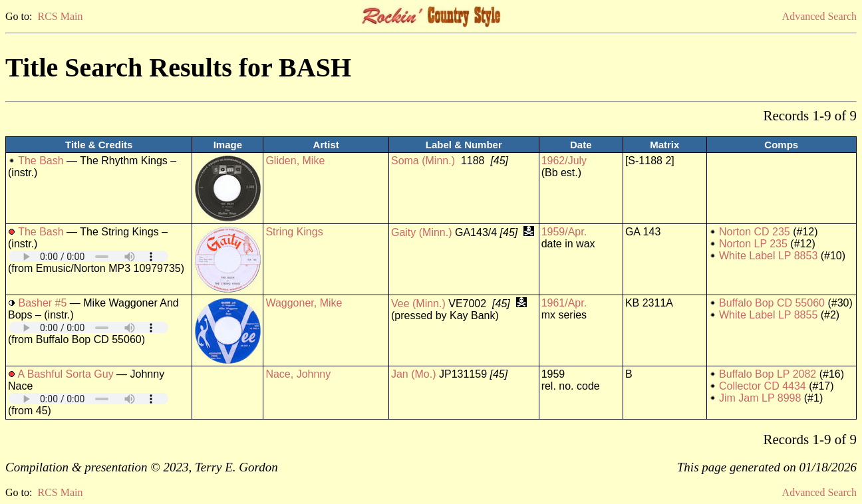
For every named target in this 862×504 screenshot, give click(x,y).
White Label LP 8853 (768, 256)
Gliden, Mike (295, 161)
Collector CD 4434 (763, 386)
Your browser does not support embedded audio (88, 256)
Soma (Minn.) (423, 161)
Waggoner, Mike (304, 303)
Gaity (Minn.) (422, 232)
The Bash (41, 161)
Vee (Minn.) (418, 304)
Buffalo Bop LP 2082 (768, 374)
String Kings (294, 232)
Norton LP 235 (753, 244)
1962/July (564, 161)
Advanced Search (819, 16)
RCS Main (60, 16)
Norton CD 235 (755, 232)
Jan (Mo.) (414, 374)
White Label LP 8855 (768, 315)
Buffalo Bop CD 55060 (772, 303)
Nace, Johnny (298, 374)
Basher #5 (42, 303)
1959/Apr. (564, 232)
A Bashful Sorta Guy (66, 374)
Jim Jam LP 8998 (760, 398)
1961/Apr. (564, 303)
